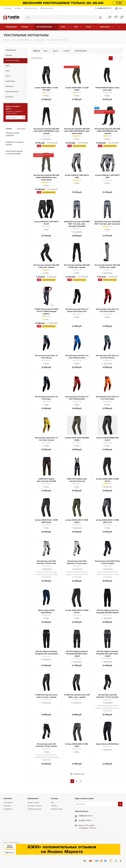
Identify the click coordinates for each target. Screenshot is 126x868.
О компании (8, 803)
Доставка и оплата (34, 806)
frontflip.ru (88, 820)
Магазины (7, 806)
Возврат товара (57, 809)
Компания (8, 798)
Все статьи (21, 129)
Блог (53, 803)
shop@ (81, 820)
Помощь (55, 798)
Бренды (54, 806)
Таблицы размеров (34, 809)
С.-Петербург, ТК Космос (87, 828)
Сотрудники (8, 809)
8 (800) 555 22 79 (104, 8)
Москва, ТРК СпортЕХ (87, 825)
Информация (33, 798)
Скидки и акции (33, 803)
